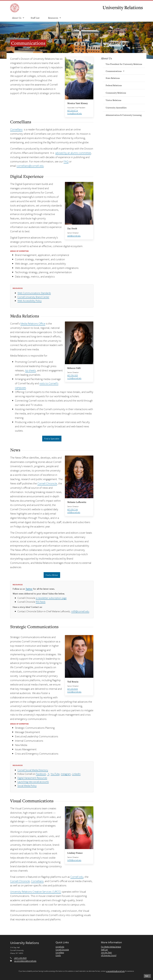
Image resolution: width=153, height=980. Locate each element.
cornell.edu (60, 947)
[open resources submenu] (54, 18)
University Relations (123, 7)
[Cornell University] (15, 8)
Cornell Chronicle (47, 483)
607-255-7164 (73, 509)
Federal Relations (114, 85)
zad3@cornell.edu (74, 236)
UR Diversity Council (109, 955)
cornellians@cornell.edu (30, 166)
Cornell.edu (77, 877)
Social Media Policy (27, 786)
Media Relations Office (33, 323)
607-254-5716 (73, 110)
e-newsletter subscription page (51, 598)
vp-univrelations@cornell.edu (25, 961)
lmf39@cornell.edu (74, 860)
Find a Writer (52, 575)
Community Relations (116, 93)
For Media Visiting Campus (111, 947)
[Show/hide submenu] (123, 71)
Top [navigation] (147, 976)
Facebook (41, 774)
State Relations (113, 78)
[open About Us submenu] (17, 18)
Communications (114, 71)
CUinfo (58, 955)
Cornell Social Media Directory (33, 770)
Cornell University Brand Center (33, 297)
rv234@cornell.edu (74, 378)
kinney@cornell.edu (75, 113)
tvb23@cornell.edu (74, 692)
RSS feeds (41, 602)
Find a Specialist (52, 439)
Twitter (29, 589)
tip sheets (30, 370)
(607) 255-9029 (20, 958)
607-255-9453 (73, 689)
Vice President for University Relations (124, 64)
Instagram (66, 774)
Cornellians (37, 881)
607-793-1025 (73, 375)
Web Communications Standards (34, 293)
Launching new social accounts (33, 782)
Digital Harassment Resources (32, 778)
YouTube (55, 774)
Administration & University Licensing (124, 115)
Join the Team (106, 952)
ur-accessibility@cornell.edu (115, 971)
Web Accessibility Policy (30, 301)
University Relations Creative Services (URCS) (36, 892)
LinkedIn (76, 774)
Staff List (35, 18)
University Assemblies (116, 108)
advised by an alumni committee (73, 153)
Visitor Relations (113, 100)
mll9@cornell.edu (74, 512)
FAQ (66, 161)
